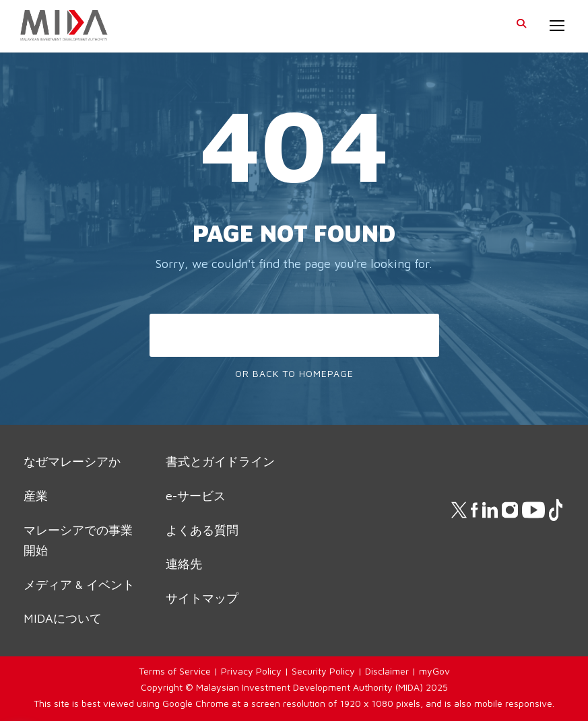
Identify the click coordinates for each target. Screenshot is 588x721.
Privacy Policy (251, 671)
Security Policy (323, 671)
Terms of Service (175, 671)
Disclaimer (387, 671)
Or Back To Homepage (294, 373)
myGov (434, 671)
